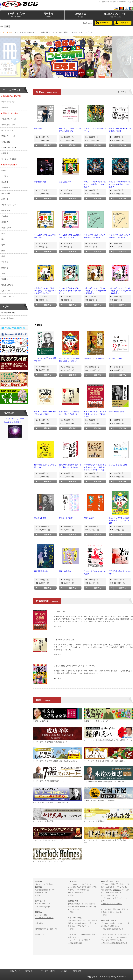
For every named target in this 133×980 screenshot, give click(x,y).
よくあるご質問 (62, 32)
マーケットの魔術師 (9, 159)
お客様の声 (6, 291)
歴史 (3, 239)
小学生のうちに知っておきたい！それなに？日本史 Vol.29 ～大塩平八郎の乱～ (45, 291)
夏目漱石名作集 (40, 518)
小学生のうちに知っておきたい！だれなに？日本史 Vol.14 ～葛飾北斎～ (120, 291)
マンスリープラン (8, 102)
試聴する (45, 145)
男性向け (5, 262)
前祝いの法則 (89, 518)
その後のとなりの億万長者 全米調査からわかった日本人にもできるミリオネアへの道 (95, 467)
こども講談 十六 (65, 182)
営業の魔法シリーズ (9, 125)
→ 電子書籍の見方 (75, 943)
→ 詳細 (38, 895)
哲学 (3, 245)
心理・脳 (5, 199)
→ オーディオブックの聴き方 (79, 940)
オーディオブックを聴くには (26, 32)
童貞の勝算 (38, 129)
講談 (3, 251)
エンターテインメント (10, 205)
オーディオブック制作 (46, 971)
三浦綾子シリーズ (8, 136)
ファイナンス (6, 188)
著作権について (41, 934)
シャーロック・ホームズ (11, 148)
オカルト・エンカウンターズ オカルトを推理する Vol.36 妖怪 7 (95, 184)
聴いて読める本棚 (8, 313)
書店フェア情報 (7, 285)
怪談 (3, 233)
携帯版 (1, 6)
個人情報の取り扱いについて (46, 929)
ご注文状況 (117, 890)
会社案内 (64, 971)
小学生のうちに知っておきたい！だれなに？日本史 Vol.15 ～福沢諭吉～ (95, 291)
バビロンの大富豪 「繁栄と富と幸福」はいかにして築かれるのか (95, 414)
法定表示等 (39, 923)
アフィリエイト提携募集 (44, 918)
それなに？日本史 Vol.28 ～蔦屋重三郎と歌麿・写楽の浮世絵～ (70, 291)
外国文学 (5, 222)
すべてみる (122, 92)
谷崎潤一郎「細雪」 (67, 518)
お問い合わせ (15, 971)
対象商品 (5, 108)
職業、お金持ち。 (66, 571)
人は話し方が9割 (115, 358)
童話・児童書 (6, 228)
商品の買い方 (46, 32)
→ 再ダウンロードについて (111, 904)
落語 (3, 256)
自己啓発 (5, 182)
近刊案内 (5, 279)
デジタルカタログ (8, 296)
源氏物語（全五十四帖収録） (95, 358)
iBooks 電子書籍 (7, 318)
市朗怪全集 (6, 142)
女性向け (5, 268)
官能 (3, 274)
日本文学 (5, 216)
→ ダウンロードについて (111, 895)
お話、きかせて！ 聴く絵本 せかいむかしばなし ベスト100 (119, 521)
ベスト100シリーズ (9, 119)
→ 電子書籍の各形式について (112, 929)
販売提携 (29, 971)
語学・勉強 (6, 211)
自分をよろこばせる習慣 (118, 465)
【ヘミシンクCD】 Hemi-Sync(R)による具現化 (15, 428)
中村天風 (5, 153)
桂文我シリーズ (7, 130)
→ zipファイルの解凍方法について (114, 943)
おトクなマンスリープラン (82, 32)
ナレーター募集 (41, 915)
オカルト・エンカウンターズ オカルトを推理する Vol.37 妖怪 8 (120, 184)
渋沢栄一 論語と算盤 (117, 412)
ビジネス (5, 176)
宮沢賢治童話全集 (41, 571)
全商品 (4, 170)
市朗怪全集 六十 (40, 182)
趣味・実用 (6, 193)
